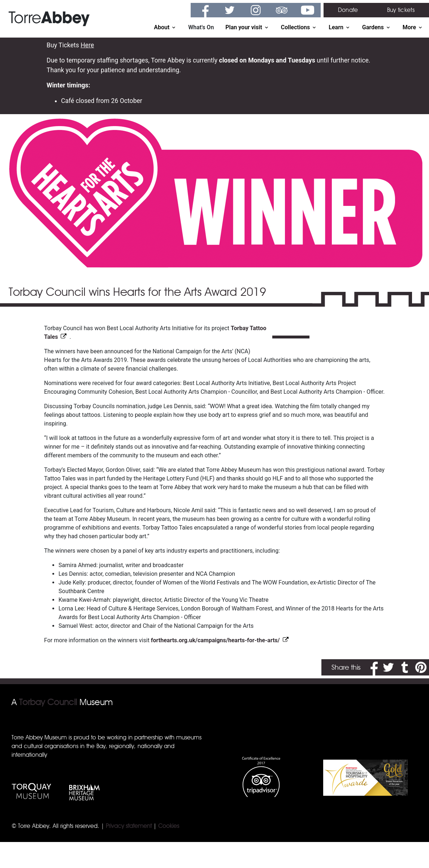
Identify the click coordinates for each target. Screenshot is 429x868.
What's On (201, 27)
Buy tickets (401, 10)
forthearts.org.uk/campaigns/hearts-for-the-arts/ (215, 640)
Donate (348, 10)
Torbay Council (48, 702)
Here (87, 45)
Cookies (169, 826)
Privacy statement (129, 826)
